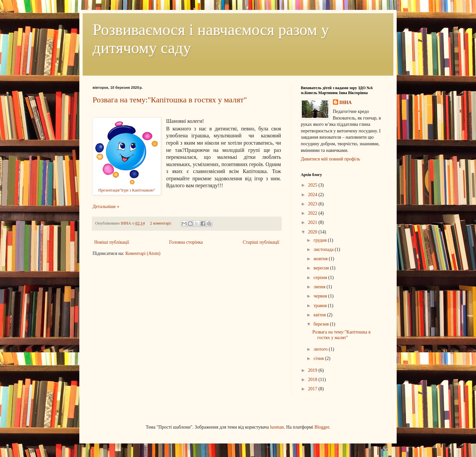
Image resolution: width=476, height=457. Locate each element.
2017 (313, 389)
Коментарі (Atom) (143, 253)
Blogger (322, 427)
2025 (313, 185)
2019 (313, 370)
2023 (313, 204)
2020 (313, 232)
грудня (320, 240)
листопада (324, 249)
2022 (313, 213)
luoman (277, 427)
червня (321, 296)
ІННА (346, 103)
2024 (313, 195)
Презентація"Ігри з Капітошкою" (127, 190)
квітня (320, 315)
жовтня (321, 259)
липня (320, 287)
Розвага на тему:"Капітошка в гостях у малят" (170, 100)
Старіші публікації (261, 242)
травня (321, 306)
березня (322, 324)
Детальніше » (106, 207)
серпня (321, 278)
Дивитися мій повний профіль (331, 159)
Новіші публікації (112, 242)
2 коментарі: (161, 223)
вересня (322, 268)
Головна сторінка (186, 242)
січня (319, 358)
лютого (321, 349)
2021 (313, 222)
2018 (313, 380)
